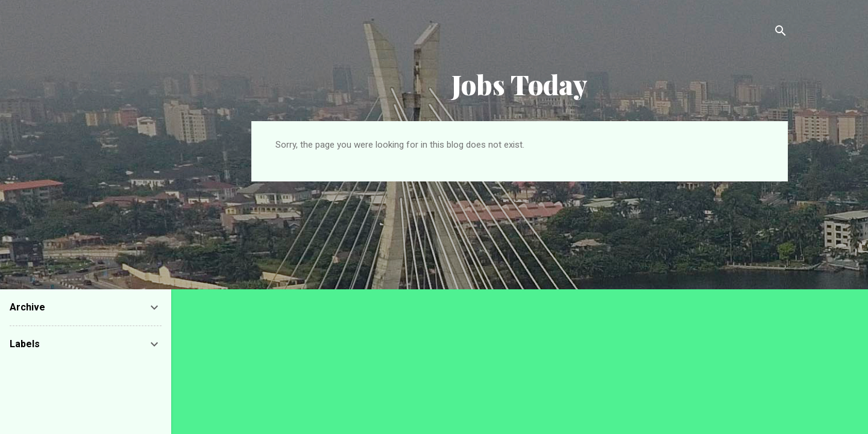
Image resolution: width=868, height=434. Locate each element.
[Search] (781, 33)
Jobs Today (520, 84)
